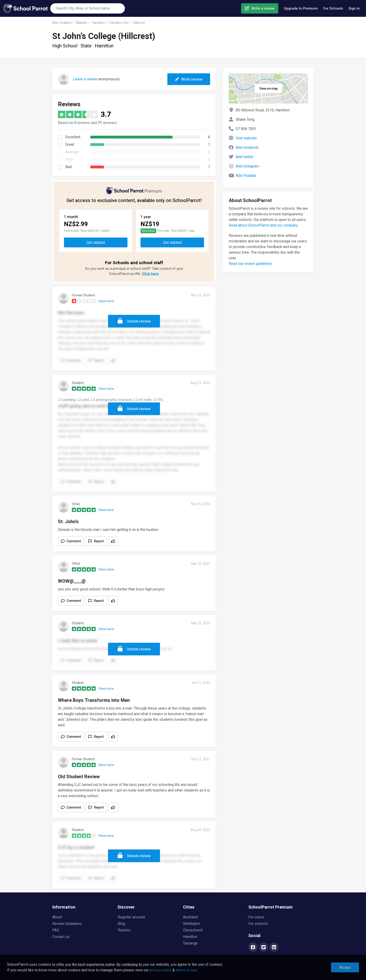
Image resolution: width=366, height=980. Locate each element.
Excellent (73, 137)
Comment (74, 541)
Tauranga (190, 943)
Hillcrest (139, 23)
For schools (258, 924)
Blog (121, 924)
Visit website (246, 138)
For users (256, 917)
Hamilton (98, 23)
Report (99, 541)
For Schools (333, 8)
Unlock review (139, 321)
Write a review (263, 8)
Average (72, 152)
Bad (69, 167)
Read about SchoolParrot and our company (263, 225)
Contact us (61, 937)
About (57, 917)
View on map (269, 89)
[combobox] (88, 8)
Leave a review (85, 79)
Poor (69, 160)
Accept (345, 968)
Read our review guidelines (251, 264)
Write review (189, 79)
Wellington (192, 924)
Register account (131, 917)
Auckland (190, 917)
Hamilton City (119, 23)
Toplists (124, 930)
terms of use (186, 970)
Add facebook (247, 148)
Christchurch (193, 930)
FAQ (56, 930)
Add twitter (245, 157)
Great (70, 145)
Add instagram (247, 166)
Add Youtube (246, 176)
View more (106, 301)
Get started (96, 243)
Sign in (354, 8)
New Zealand (62, 23)
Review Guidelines (67, 924)
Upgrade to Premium (301, 8)
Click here (150, 274)
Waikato (82, 23)
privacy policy (161, 970)
